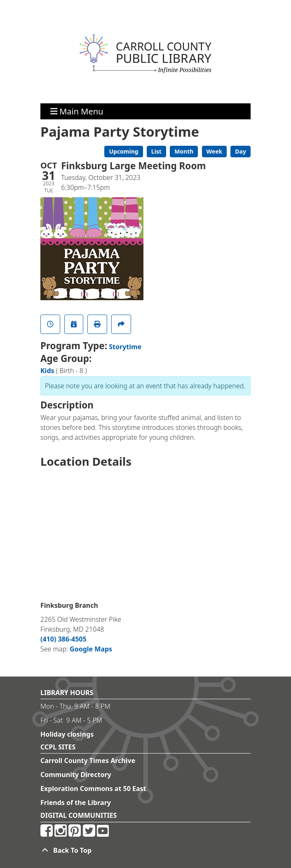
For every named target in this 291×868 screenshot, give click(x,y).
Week (215, 151)
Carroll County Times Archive (88, 761)
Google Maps (91, 649)
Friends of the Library (76, 803)
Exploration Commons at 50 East (93, 789)
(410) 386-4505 (63, 639)
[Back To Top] (145, 850)
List (156, 151)
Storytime (125, 347)
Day (241, 151)
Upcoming (123, 151)
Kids (47, 371)
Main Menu (77, 111)
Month (184, 151)
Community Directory (76, 775)
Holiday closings (67, 734)
